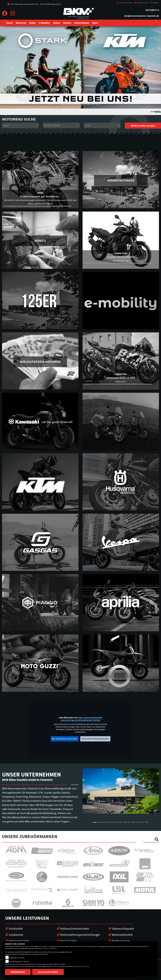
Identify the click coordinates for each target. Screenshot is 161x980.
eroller (5, 20)
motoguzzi (5, 97)
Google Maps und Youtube (17, 958)
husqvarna (5, 59)
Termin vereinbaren (125, 3)
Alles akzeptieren (48, 972)
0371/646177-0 (152, 10)
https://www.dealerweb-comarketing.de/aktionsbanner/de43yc (82, 719)
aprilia (5, 87)
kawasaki (5, 30)
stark (5, 78)
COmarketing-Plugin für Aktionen (19, 962)
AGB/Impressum (141, 3)
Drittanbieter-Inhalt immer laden (95, 739)
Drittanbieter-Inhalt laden (66, 739)
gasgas (5, 68)
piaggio (5, 106)
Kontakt (154, 3)
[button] (21, 23)
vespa (5, 116)
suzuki (5, 40)
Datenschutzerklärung (50, 948)
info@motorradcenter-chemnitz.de (141, 16)
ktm (5, 49)
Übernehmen (18, 972)
